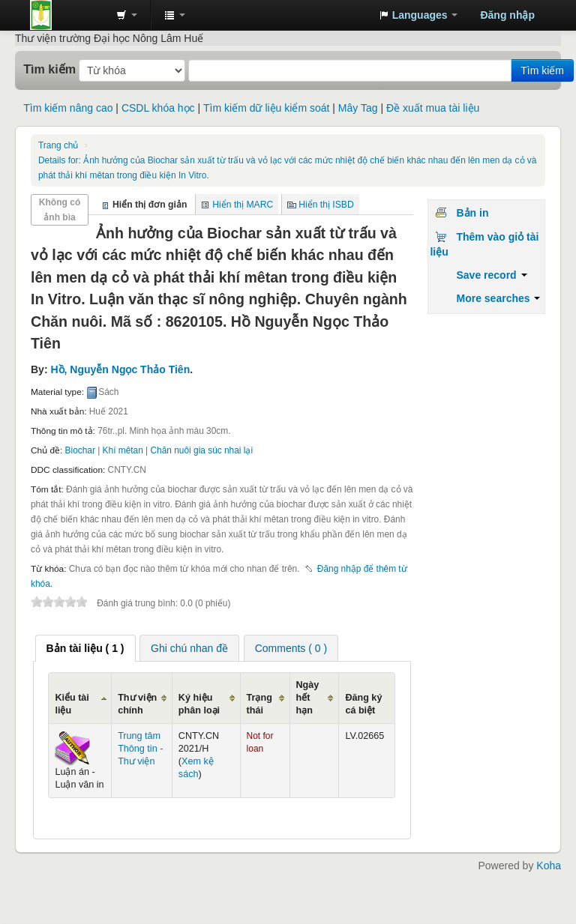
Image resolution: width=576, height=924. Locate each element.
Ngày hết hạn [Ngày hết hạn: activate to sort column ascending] (308, 698)
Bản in (472, 213)
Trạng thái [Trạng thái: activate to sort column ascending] (259, 704)
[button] (127, 15)
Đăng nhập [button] (507, 15)
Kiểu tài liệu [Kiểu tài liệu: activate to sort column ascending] (72, 704)
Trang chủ (58, 145)
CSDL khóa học (158, 108)
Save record (491, 275)
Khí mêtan (123, 450)
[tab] (85, 648)
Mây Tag (358, 108)
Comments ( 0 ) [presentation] (291, 648)
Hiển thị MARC (243, 205)
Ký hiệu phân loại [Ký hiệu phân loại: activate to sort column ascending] (199, 704)
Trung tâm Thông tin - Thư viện (67, 15)
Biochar (80, 450)
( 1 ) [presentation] (85, 648)
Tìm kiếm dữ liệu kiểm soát (266, 108)
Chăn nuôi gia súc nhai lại (202, 450)
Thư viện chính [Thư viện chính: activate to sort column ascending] (137, 704)
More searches (498, 298)
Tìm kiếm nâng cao (68, 108)
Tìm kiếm (49, 69)
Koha (549, 866)
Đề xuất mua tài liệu (433, 108)
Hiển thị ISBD (326, 205)
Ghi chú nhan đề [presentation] (189, 648)
